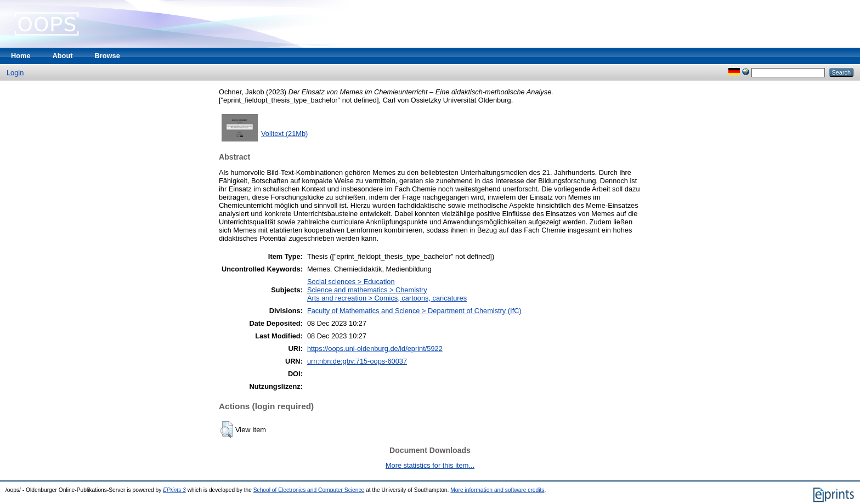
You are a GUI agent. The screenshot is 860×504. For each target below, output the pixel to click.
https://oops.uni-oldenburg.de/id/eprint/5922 (375, 349)
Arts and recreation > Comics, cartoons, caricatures (387, 298)
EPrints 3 (174, 490)
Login (15, 73)
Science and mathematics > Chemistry (367, 290)
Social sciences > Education (351, 282)
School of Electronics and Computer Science (309, 490)
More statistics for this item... (430, 465)
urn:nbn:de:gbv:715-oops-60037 (357, 361)
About (63, 56)
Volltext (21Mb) (284, 134)
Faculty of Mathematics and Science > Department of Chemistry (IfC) (414, 311)
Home (21, 56)
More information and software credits (497, 490)
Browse (107, 56)
